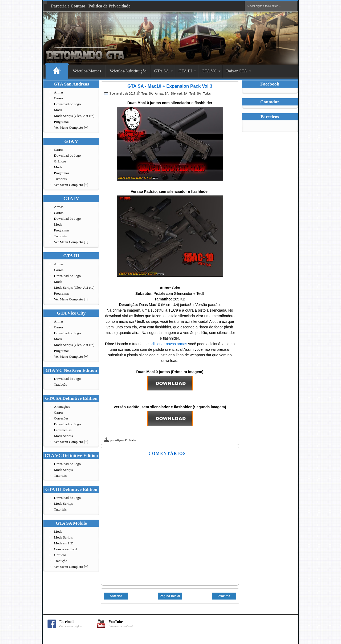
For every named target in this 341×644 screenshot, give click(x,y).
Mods (58, 110)
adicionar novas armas (169, 344)
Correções (61, 418)
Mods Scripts (64, 436)
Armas (59, 92)
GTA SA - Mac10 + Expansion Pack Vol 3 (170, 86)
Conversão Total (66, 549)
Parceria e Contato (68, 6)
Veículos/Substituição (128, 71)
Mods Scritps (64, 504)
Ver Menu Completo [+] (71, 127)
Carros (59, 98)
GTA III (185, 71)
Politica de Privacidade (109, 6)
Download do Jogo (68, 104)
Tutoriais (60, 179)
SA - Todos (204, 93)
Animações (62, 407)
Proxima (224, 596)
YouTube (127, 624)
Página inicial (170, 596)
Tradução (61, 384)
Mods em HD (64, 543)
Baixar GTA (237, 71)
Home (57, 71)
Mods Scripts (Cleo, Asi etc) (74, 116)
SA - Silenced (173, 93)
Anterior (116, 596)
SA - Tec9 (189, 93)
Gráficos (60, 161)
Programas (62, 122)
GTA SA (162, 71)
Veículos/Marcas (87, 71)
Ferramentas (63, 430)
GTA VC (209, 71)
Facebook (78, 624)
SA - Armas (156, 93)
